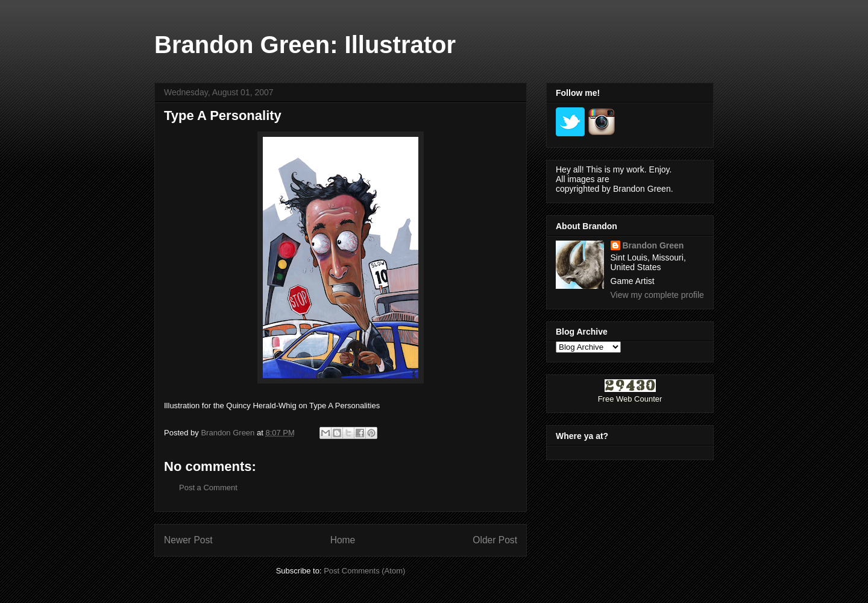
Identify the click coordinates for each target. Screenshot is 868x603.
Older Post (495, 540)
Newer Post (188, 540)
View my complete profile (657, 295)
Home (343, 540)
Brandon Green (653, 245)
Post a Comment (208, 488)
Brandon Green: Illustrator (305, 45)
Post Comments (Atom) (364, 571)
